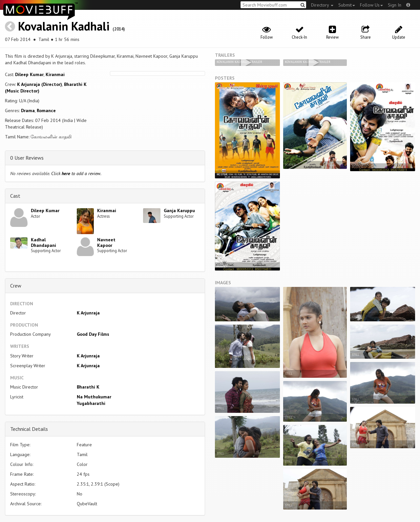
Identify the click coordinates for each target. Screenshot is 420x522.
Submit (347, 5)
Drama (28, 110)
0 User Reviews (27, 158)
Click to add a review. (76, 173)
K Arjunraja (88, 313)
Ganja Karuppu (179, 211)
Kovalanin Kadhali (64, 26)
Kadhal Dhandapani (43, 242)
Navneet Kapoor (106, 242)
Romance (46, 110)
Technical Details (29, 429)
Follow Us (371, 5)
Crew (16, 286)
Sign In (395, 5)
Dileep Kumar (29, 74)
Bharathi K (88, 387)
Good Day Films (93, 334)
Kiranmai (55, 74)
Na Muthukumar (94, 397)
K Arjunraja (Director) (40, 84)
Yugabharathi (91, 403)
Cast (15, 196)
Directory (322, 5)
